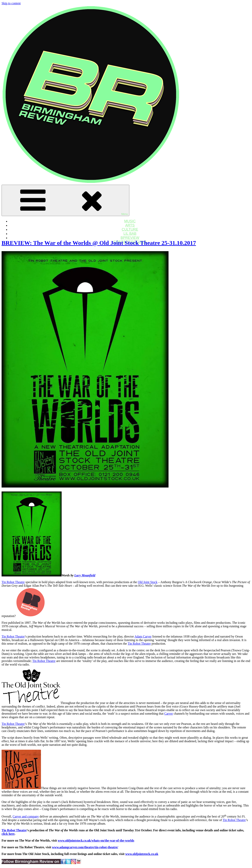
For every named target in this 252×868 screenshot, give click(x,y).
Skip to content (11, 3)
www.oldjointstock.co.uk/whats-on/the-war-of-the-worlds (96, 840)
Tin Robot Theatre (13, 582)
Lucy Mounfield (85, 575)
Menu (65, 200)
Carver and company (26, 816)
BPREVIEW (130, 238)
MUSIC (130, 221)
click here (8, 834)
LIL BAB (130, 234)
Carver (169, 714)
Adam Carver (143, 636)
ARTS (130, 225)
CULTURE (130, 229)
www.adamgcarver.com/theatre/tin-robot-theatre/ (85, 847)
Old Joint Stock (148, 582)
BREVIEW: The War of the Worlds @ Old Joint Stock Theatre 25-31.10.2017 (99, 243)
